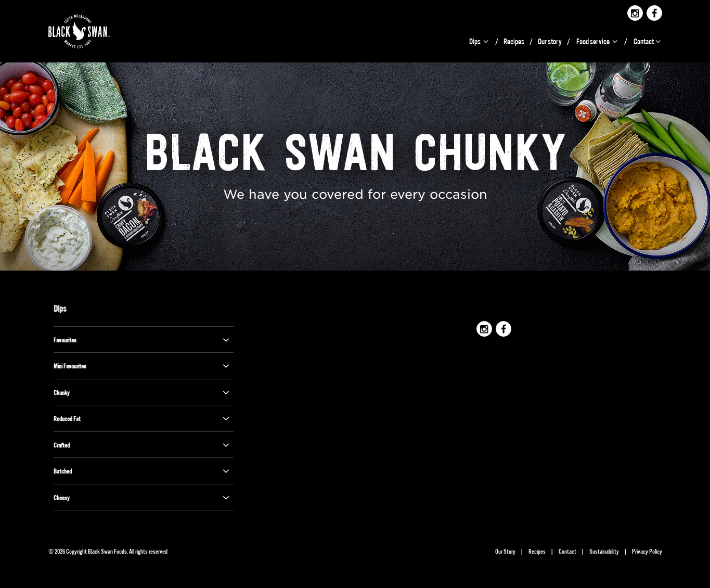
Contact (648, 41)
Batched (143, 471)
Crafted (143, 445)
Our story (550, 41)
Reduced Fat (143, 418)
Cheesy (143, 497)
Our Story (505, 551)
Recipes (514, 41)
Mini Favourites (143, 366)
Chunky (143, 392)
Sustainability (604, 551)
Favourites (143, 340)
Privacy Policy (647, 551)
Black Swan (91, 31)
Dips (480, 41)
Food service (598, 41)
